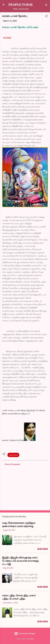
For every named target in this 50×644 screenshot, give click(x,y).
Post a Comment (12, 464)
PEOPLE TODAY (21, 5)
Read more (43, 549)
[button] (46, 17)
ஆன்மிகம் (13, 455)
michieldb (31, 639)
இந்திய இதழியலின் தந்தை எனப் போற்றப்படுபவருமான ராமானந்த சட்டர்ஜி (20, 561)
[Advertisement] (25, 487)
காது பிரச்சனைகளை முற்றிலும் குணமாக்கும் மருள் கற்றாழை (19, 524)
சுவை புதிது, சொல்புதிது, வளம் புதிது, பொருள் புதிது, (19, 597)
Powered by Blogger (25, 633)
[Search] (46, 5)
